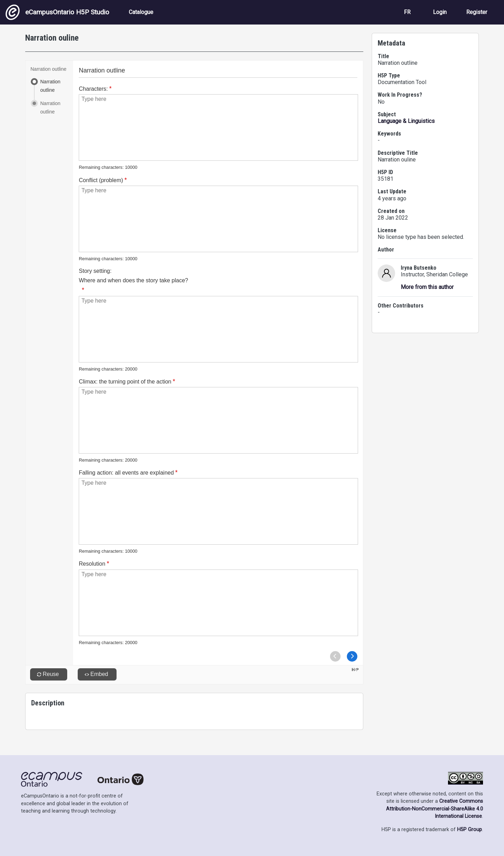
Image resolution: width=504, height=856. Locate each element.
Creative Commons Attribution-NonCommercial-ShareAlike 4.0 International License (435, 809)
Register (477, 12)
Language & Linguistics (406, 121)
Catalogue (141, 12)
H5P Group (470, 830)
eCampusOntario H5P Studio (57, 12)
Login (440, 12)
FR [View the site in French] (407, 12)
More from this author (427, 287)
